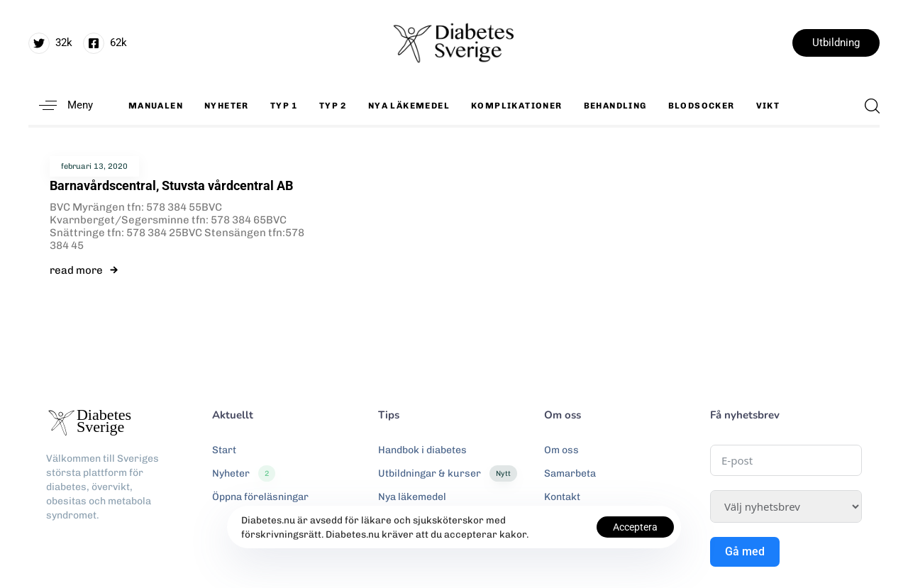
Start (224, 450)
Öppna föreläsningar (260, 497)
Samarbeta (570, 473)
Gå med (745, 551)
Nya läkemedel (409, 106)
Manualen (156, 106)
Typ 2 (333, 106)
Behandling (615, 106)
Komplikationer (517, 106)
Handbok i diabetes (422, 450)
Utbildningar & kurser (448, 474)
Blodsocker (702, 106)
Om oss (561, 450)
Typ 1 (284, 106)
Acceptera (635, 527)
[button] (61, 105)
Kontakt (562, 497)
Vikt (768, 106)
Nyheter (227, 106)
